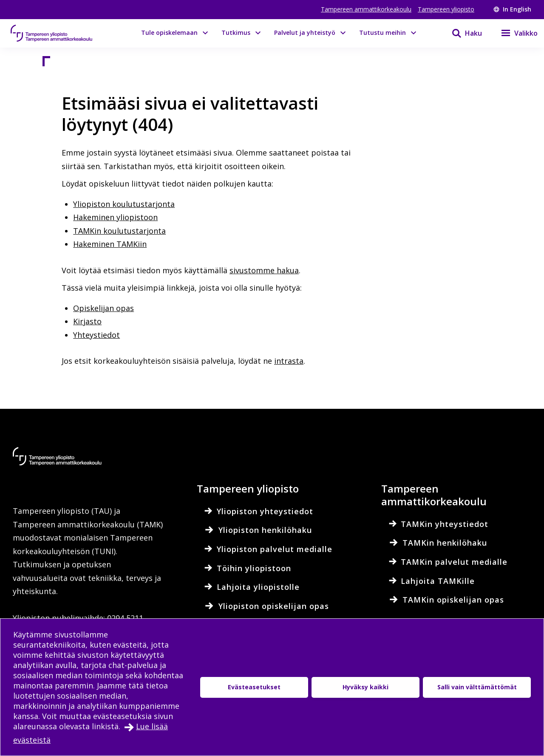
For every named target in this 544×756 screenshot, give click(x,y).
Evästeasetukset (254, 687)
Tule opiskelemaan (169, 33)
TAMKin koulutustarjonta (119, 231)
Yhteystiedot (96, 335)
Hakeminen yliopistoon (115, 217)
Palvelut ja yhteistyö (305, 33)
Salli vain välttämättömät (477, 687)
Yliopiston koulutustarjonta (124, 204)
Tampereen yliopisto (446, 9)
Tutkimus (236, 33)
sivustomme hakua (264, 270)
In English (512, 9)
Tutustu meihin (382, 33)
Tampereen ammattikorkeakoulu (366, 9)
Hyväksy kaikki (365, 687)
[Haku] (462, 33)
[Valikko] (514, 33)
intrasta (289, 361)
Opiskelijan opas (103, 308)
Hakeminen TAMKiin (110, 244)
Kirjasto (87, 321)
